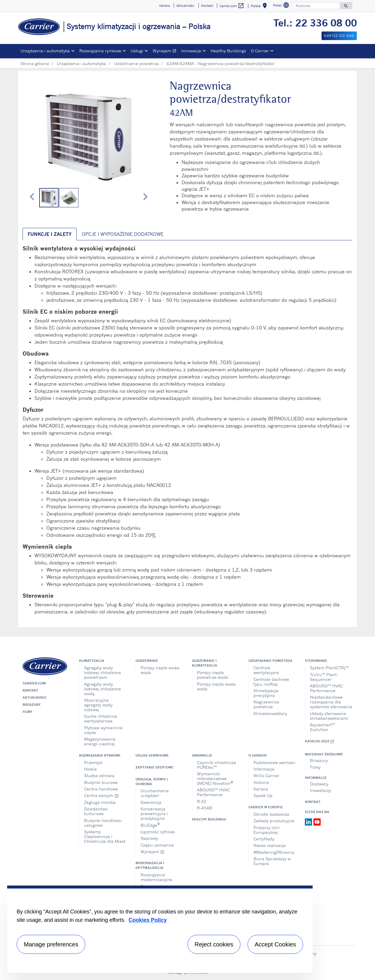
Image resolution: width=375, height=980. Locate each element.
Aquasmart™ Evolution (323, 727)
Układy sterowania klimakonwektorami (329, 716)
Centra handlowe (101, 789)
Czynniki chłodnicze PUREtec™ (217, 765)
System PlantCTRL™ (329, 668)
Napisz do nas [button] (339, 36)
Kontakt (30, 690)
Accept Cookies (275, 944)
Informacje (264, 769)
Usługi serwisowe (152, 755)
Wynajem (166, 52)
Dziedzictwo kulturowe (96, 811)
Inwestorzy (320, 790)
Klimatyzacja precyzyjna (266, 693)
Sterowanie (316, 661)
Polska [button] (260, 7)
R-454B (205, 808)
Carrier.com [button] (232, 6)
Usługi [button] (137, 51)
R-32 (202, 801)
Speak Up (263, 795)
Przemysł (93, 762)
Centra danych (101, 795)
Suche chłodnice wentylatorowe (101, 718)
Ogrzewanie (147, 661)
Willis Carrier (266, 775)
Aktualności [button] (185, 6)
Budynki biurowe (101, 782)
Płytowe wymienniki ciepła (103, 730)
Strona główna (35, 63)
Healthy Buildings (228, 51)
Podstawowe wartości (274, 762)
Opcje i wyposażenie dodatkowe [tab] (123, 234)
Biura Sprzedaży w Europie (272, 861)
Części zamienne (157, 845)
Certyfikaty (264, 839)
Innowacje (202, 755)
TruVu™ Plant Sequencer (323, 677)
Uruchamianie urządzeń (155, 793)
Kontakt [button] (207, 6)
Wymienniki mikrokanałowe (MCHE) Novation (215, 778)
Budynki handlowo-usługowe (103, 823)
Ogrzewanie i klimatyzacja (205, 663)
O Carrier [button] (260, 51)
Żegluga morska (100, 802)
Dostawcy (319, 784)
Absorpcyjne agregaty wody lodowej (98, 705)
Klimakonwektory (270, 713)
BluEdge (150, 824)
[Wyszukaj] (316, 6)
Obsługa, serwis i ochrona (152, 782)
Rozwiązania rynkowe (100, 755)
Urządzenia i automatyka (81, 63)
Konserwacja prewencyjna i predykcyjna (154, 813)
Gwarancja (151, 802)
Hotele (90, 769)
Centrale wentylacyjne (266, 670)
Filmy (27, 712)
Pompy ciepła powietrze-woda (213, 675)
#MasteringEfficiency (274, 852)
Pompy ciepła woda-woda (160, 670)
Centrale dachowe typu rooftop (271, 682)
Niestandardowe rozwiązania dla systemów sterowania (331, 702)
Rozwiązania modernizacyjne (156, 877)
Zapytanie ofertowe (155, 767)
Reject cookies (214, 944)
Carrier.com (34, 683)
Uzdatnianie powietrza (136, 63)
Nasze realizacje (270, 845)
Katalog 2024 (320, 741)
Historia (261, 782)
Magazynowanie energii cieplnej (100, 741)
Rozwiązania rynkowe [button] (100, 51)
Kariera (261, 789)
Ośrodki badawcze (271, 814)
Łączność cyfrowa (158, 832)
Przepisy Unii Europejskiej (267, 830)
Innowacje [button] (191, 51)
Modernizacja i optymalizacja (150, 865)
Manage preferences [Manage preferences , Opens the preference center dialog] (51, 944)
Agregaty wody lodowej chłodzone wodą (103, 689)
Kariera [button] (165, 6)
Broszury (32, 705)
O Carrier (257, 755)
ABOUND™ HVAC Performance (326, 688)
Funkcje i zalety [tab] (50, 234)
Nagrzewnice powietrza (266, 704)
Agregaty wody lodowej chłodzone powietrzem (103, 672)
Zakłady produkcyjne (274, 821)
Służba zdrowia (99, 775)
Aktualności (34, 697)
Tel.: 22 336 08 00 (315, 23)
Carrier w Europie (266, 807)
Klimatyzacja (92, 661)
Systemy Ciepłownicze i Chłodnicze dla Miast (105, 836)
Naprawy (149, 838)
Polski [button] (282, 6)
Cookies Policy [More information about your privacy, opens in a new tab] (148, 920)
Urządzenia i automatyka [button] (45, 51)
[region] (160, 929)
